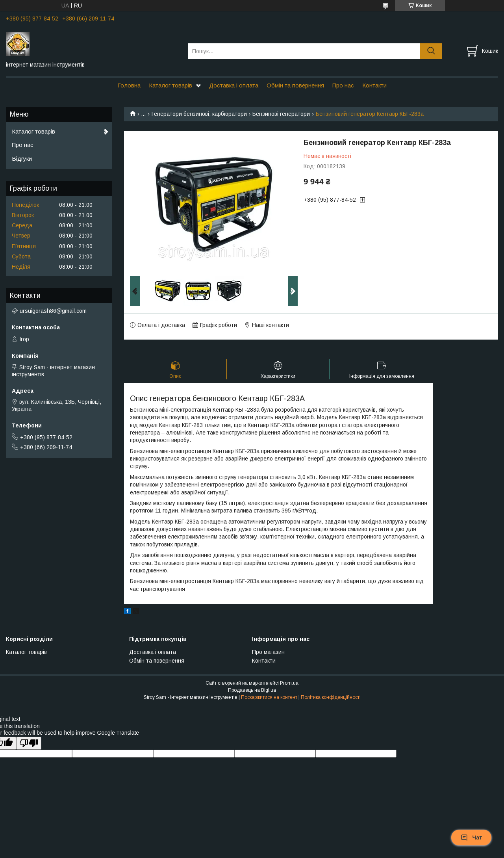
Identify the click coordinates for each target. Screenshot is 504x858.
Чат (471, 838)
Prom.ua (289, 683)
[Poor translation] (29, 743)
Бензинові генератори (281, 114)
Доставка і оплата (234, 85)
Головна (129, 85)
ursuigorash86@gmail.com (53, 311)
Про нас (343, 85)
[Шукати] (431, 51)
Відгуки (22, 159)
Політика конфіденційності (331, 697)
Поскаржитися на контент (269, 697)
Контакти (374, 85)
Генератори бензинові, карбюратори (199, 114)
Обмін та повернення (295, 85)
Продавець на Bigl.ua (252, 690)
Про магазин (268, 652)
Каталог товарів (170, 85)
